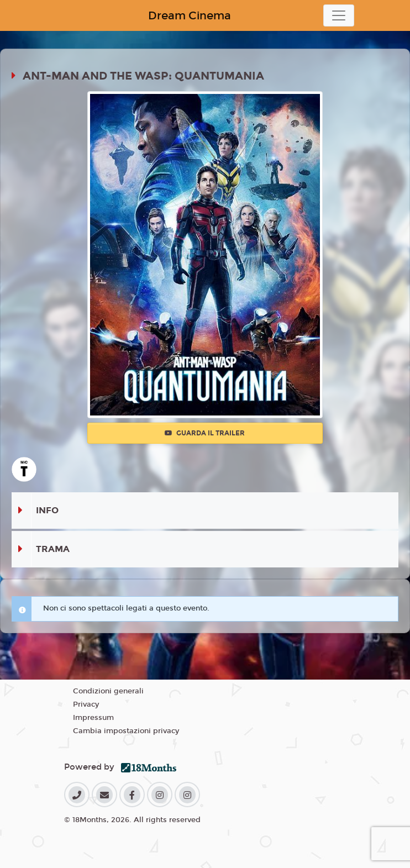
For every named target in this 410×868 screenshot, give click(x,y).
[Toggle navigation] (339, 15)
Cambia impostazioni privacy (126, 731)
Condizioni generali (108, 691)
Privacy (86, 704)
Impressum (93, 718)
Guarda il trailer (205, 433)
